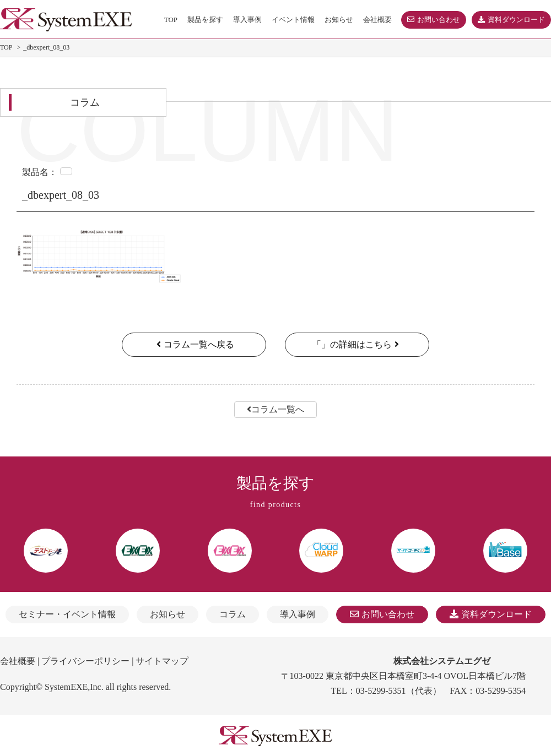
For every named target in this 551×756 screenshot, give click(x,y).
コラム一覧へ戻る (194, 344)
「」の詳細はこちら (357, 344)
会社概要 (18, 661)
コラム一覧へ (275, 409)
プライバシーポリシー (85, 661)
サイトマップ (162, 661)
